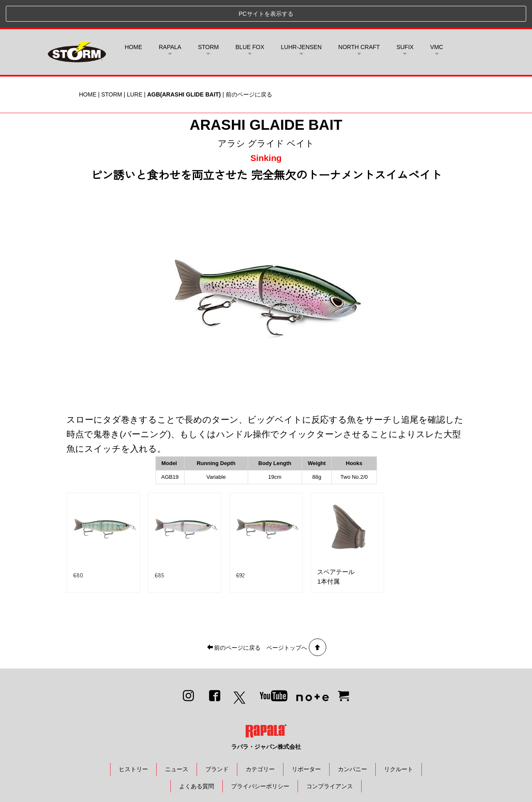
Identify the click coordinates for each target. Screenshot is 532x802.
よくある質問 (197, 759)
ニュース (177, 742)
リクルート (399, 742)
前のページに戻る (249, 67)
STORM (111, 67)
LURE (134, 67)
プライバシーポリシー (260, 759)
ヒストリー (133, 742)
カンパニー (352, 742)
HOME (133, 20)
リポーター (306, 742)
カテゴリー (260, 742)
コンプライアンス (330, 759)
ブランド (217, 742)
